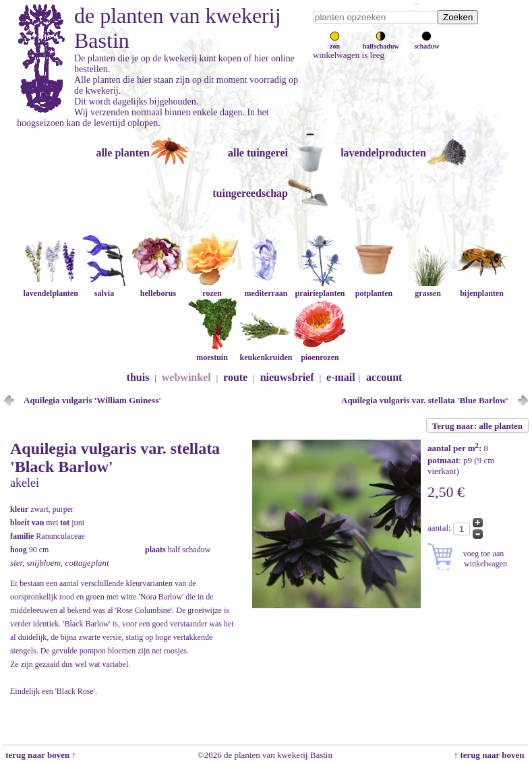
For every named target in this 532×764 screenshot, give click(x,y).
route (235, 377)
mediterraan (266, 288)
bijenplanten (481, 288)
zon (335, 42)
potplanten (374, 288)
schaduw (426, 42)
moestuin (212, 352)
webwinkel (186, 377)
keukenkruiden (266, 352)
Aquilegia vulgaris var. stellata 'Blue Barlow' (425, 400)
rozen (212, 288)
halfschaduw (381, 42)
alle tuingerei (258, 153)
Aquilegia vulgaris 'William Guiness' (92, 400)
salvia (104, 288)
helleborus (158, 288)
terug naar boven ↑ (40, 755)
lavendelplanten (50, 288)
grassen (427, 288)
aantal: (440, 528)
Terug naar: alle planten (477, 426)
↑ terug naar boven (491, 755)
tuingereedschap (250, 193)
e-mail (341, 377)
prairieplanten (320, 288)
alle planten (123, 153)
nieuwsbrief (287, 377)
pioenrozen (320, 352)
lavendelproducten (383, 153)
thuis (138, 377)
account (384, 377)
